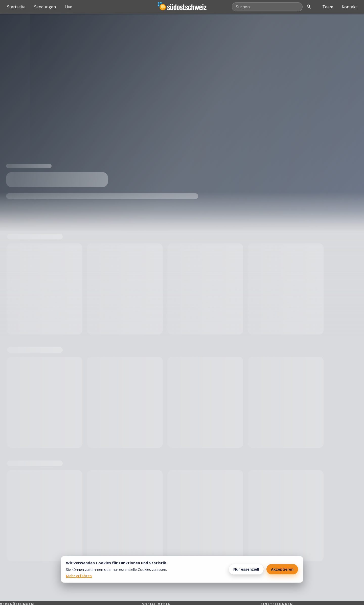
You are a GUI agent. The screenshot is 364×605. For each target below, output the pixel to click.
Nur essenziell (246, 569)
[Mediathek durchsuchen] (267, 7)
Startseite (16, 7)
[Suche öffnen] (309, 7)
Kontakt (349, 7)
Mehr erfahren (79, 576)
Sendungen (45, 7)
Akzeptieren (282, 569)
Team (328, 7)
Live (69, 7)
